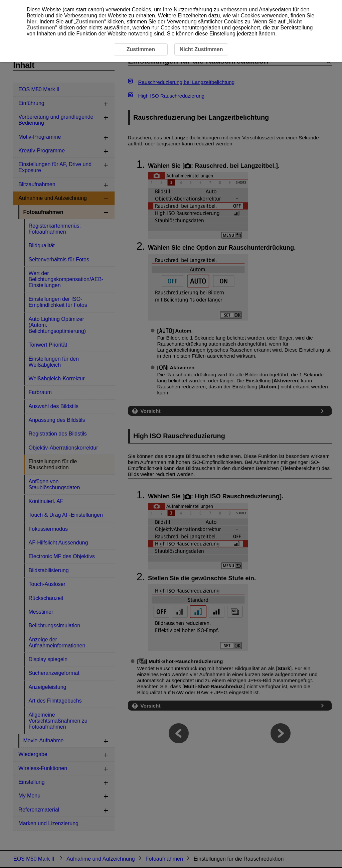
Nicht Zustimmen (201, 49)
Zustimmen (90, 22)
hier (32, 22)
